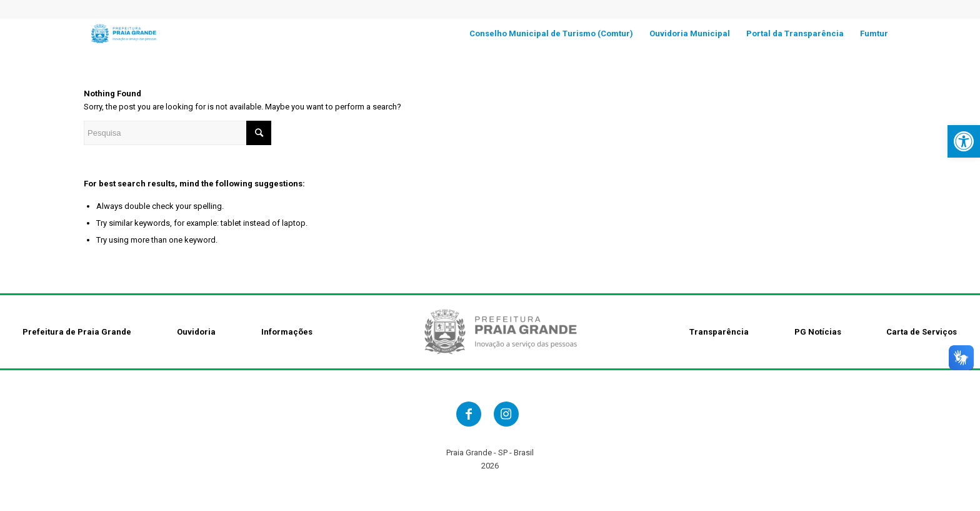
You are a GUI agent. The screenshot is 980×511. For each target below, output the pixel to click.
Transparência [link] (719, 332)
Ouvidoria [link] (196, 332)
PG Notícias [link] (818, 332)
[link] (964, 141)
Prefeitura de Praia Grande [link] (77, 332)
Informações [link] (287, 332)
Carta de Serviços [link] (922, 332)
